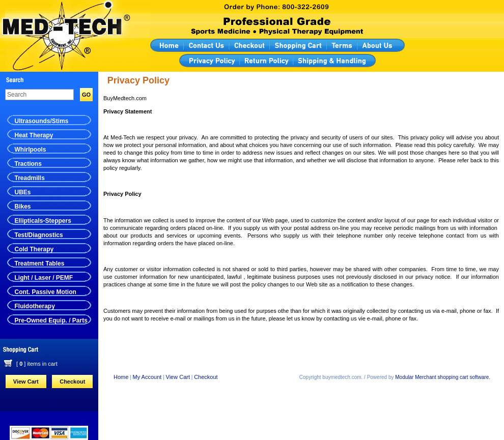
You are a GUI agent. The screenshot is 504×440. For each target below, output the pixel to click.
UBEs (23, 192)
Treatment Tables (40, 263)
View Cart (26, 382)
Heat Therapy (34, 135)
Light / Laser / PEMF (44, 278)
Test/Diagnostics (39, 235)
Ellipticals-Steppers (43, 221)
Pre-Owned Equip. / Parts (51, 320)
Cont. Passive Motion (46, 292)
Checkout (72, 382)
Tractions (28, 164)
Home (121, 377)
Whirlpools (31, 150)
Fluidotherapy (35, 306)
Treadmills (30, 178)
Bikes (23, 207)
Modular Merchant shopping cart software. (443, 377)
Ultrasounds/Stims (42, 121)
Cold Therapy (34, 249)
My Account (147, 377)
